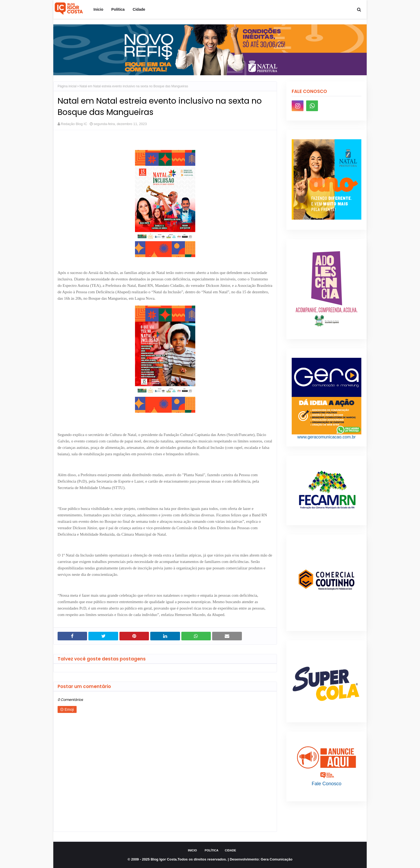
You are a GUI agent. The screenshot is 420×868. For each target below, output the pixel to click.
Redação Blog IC (74, 124)
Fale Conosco (326, 784)
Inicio (193, 850)
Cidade (230, 850)
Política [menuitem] (118, 9)
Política (211, 850)
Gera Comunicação (277, 859)
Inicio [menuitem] (98, 9)
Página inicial (67, 86)
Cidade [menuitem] (139, 9)
